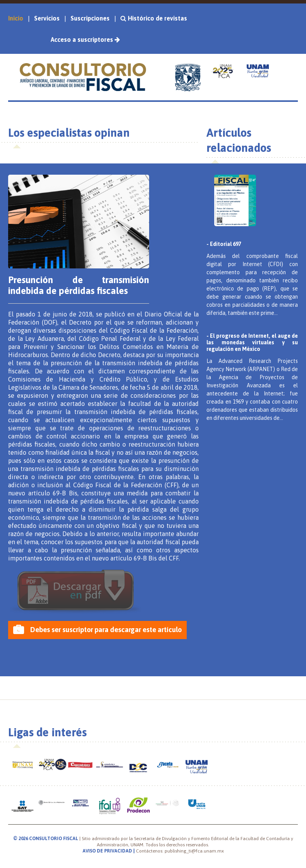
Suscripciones (90, 18)
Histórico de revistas (157, 18)
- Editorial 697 (224, 244)
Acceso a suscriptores (85, 40)
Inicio (16, 18)
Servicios (47, 18)
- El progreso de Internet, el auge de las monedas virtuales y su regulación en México (252, 342)
